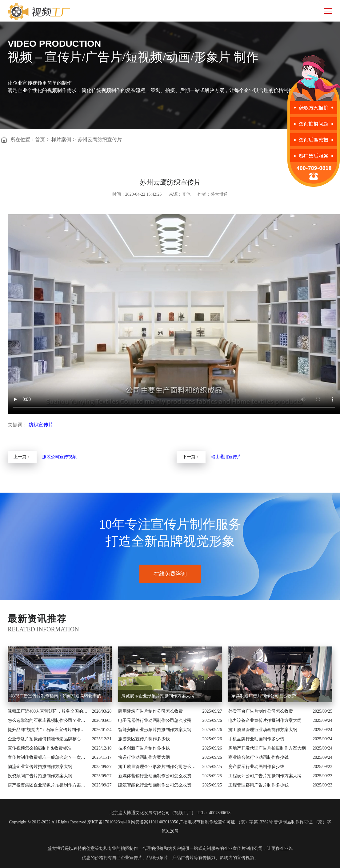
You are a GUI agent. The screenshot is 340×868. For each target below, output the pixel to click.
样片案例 (61, 140)
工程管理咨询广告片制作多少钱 (258, 785)
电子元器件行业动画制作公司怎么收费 (155, 720)
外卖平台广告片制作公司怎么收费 (261, 711)
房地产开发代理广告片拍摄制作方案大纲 (267, 748)
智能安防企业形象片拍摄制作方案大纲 (155, 730)
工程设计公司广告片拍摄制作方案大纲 (265, 776)
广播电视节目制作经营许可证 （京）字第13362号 (226, 822)
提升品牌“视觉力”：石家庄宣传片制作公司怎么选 (48, 730)
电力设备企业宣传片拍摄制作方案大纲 (265, 720)
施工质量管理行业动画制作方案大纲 (263, 730)
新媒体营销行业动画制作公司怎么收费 (155, 776)
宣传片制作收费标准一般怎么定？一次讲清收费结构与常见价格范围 (48, 757)
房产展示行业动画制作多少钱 (256, 767)
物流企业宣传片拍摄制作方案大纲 (40, 767)
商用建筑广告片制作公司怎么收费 (150, 711)
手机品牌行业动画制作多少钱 (256, 739)
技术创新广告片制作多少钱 (144, 748)
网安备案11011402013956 (155, 822)
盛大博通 (56, 848)
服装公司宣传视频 (59, 457)
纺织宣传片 (41, 425)
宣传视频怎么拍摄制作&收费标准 (40, 748)
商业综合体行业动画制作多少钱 (258, 757)
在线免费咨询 (170, 574)
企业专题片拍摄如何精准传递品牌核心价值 (48, 739)
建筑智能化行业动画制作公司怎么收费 (155, 785)
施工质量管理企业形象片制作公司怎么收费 (159, 767)
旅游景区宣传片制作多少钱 (144, 739)
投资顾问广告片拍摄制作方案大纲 (40, 776)
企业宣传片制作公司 (243, 848)
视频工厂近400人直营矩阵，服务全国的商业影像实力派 (48, 711)
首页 (40, 140)
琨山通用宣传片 (226, 457)
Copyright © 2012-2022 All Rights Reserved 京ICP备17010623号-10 (69, 822)
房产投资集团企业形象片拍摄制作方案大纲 (48, 785)
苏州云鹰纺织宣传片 (100, 140)
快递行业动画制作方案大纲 (144, 757)
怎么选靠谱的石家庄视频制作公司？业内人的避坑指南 (48, 720)
